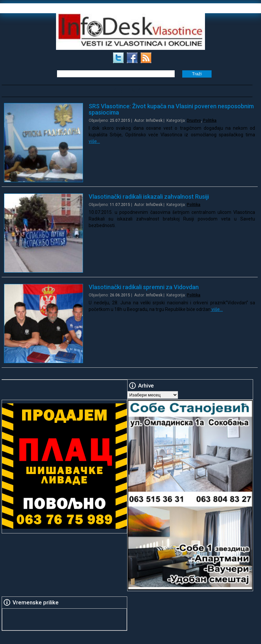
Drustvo (194, 120)
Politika (210, 120)
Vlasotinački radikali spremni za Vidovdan (144, 287)
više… (94, 141)
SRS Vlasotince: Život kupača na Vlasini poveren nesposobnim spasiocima (171, 109)
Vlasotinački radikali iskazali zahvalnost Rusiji (149, 197)
